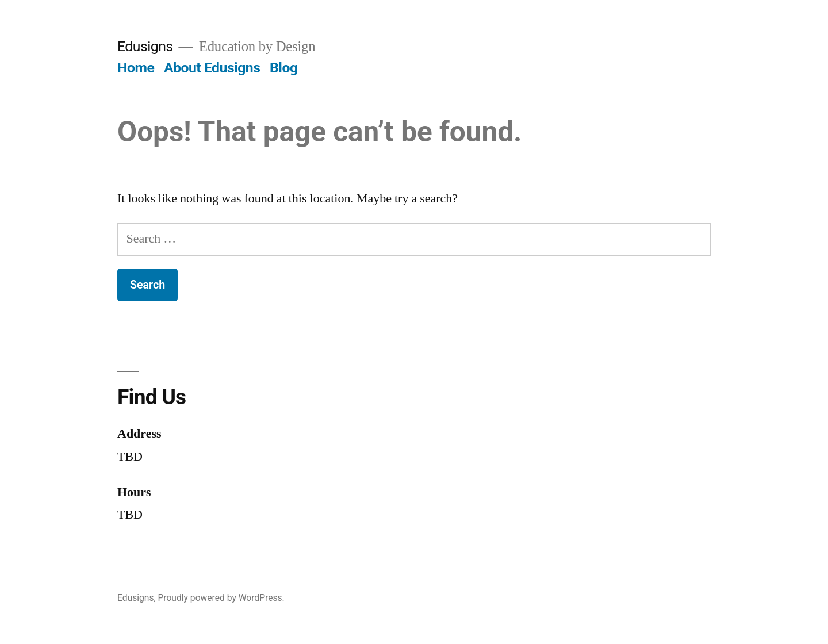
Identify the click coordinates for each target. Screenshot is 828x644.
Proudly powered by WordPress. (221, 598)
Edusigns (145, 46)
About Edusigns (212, 68)
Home (136, 68)
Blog (283, 68)
